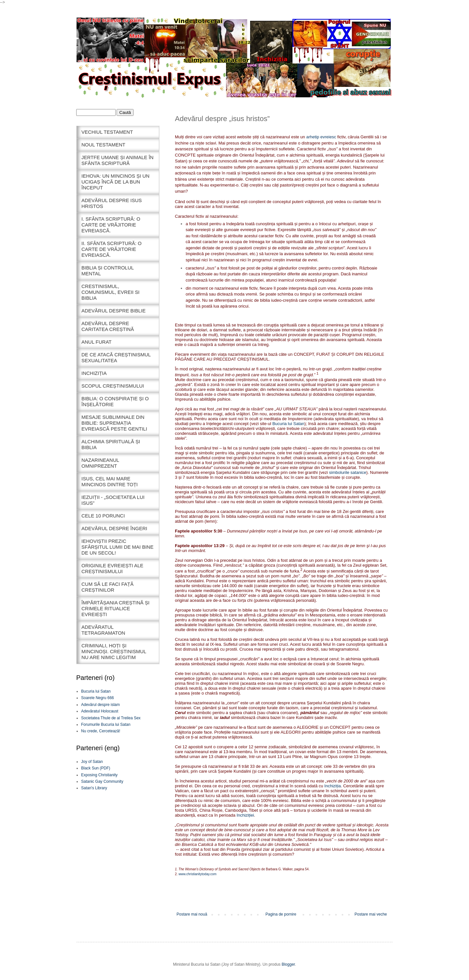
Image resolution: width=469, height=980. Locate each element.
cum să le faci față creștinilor (107, 587)
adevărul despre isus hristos (112, 203)
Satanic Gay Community (102, 781)
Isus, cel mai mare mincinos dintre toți (110, 482)
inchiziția (94, 373)
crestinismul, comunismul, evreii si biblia (110, 292)
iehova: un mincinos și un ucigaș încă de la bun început (115, 182)
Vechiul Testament (107, 132)
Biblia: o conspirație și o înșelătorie (115, 401)
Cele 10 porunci (103, 516)
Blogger (288, 964)
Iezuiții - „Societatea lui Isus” (113, 500)
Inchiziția (333, 786)
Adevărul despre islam (100, 705)
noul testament (103, 145)
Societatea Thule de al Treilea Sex (111, 718)
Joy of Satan (92, 762)
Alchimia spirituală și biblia (111, 444)
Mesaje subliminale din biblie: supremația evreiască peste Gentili (114, 423)
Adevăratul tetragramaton (103, 630)
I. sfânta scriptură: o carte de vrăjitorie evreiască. (111, 225)
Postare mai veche (371, 914)
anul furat (97, 342)
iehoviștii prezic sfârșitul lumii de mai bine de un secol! (117, 547)
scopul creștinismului (113, 386)
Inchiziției (245, 815)
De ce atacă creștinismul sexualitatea (116, 358)
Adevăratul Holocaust (100, 711)
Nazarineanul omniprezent (100, 463)
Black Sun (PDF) (96, 768)
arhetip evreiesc (322, 137)
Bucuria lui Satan (288, 424)
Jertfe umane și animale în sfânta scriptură (117, 160)
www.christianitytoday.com (198, 874)
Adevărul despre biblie (114, 311)
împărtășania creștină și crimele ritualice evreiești (115, 608)
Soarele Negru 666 (98, 698)
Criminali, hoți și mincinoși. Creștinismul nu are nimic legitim (114, 651)
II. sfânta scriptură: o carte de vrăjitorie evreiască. (112, 249)
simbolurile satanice (348, 472)
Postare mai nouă (192, 914)
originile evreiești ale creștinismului (112, 568)
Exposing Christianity (99, 775)
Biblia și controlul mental (108, 271)
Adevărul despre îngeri (114, 528)
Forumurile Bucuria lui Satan (106, 725)
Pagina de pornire (281, 914)
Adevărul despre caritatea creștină (108, 326)
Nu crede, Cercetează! (101, 731)
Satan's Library (94, 788)
